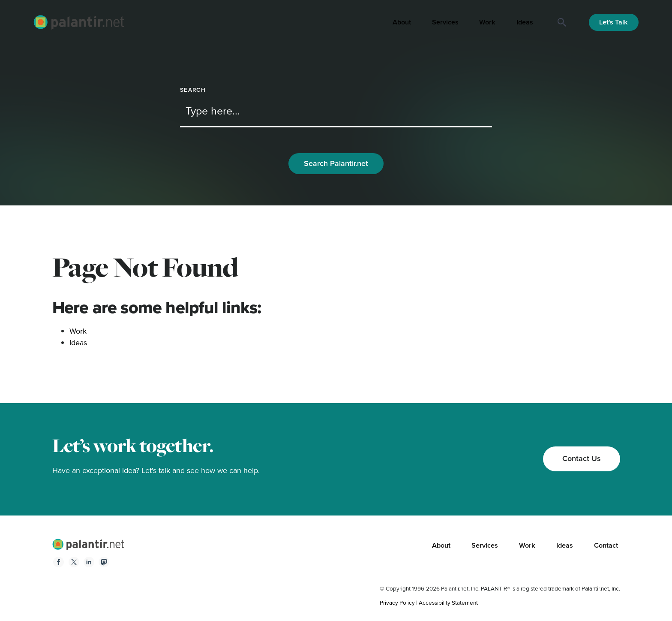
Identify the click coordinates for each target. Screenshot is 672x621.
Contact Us (582, 458)
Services (445, 22)
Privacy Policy (397, 603)
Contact (606, 545)
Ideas (525, 22)
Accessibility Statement (448, 603)
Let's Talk (613, 22)
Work (487, 22)
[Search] (562, 22)
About (402, 22)
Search (193, 90)
